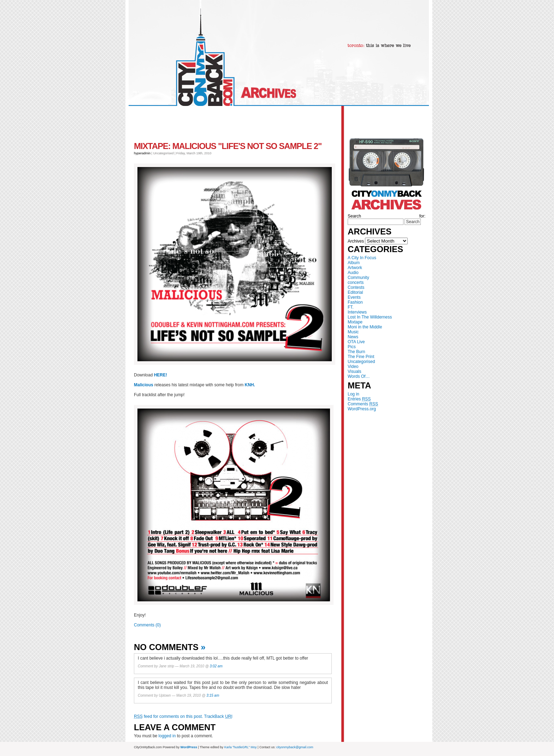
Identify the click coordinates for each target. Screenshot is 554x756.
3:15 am (213, 695)
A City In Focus (362, 258)
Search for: (387, 216)
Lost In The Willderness (370, 317)
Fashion (355, 302)
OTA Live (356, 342)
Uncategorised (361, 362)
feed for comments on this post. (168, 716)
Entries (359, 399)
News (353, 337)
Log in (353, 394)
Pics (352, 347)
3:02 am (216, 666)
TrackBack (218, 716)
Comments (363, 404)
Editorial (355, 292)
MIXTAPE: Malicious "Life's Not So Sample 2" (228, 146)
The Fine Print (361, 357)
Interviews (357, 312)
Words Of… (359, 376)
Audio (353, 273)
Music (353, 332)
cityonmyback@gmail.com (295, 747)
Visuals (354, 371)
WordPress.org (362, 409)
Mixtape (355, 322)
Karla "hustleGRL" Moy (241, 747)
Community (358, 278)
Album (354, 263)
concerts (356, 282)
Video (353, 367)
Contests (356, 287)
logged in (167, 736)
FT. (351, 307)
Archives (356, 241)
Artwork (355, 268)
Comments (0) (147, 625)
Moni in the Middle (365, 327)
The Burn (356, 352)
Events (354, 297)
